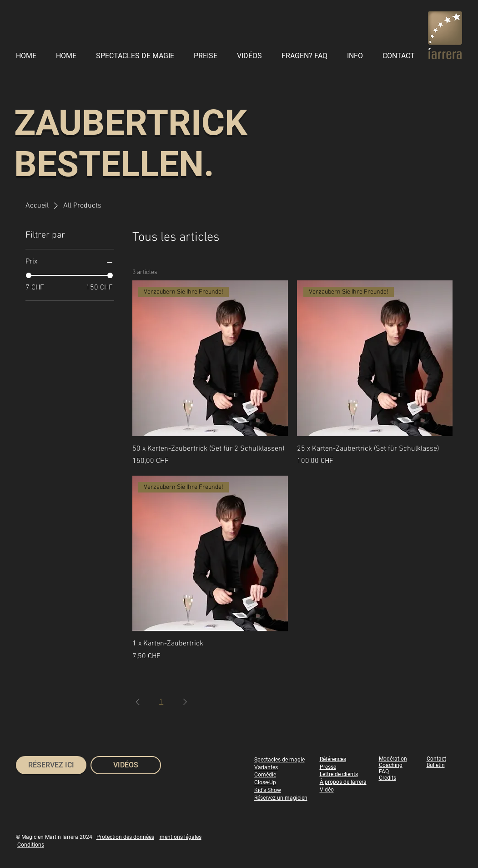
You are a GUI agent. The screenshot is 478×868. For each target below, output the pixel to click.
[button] (357, 56)
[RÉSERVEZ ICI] (51, 765)
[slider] (29, 275)
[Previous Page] (138, 702)
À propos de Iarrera (343, 782)
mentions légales (181, 837)
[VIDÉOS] (126, 765)
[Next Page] (185, 702)
